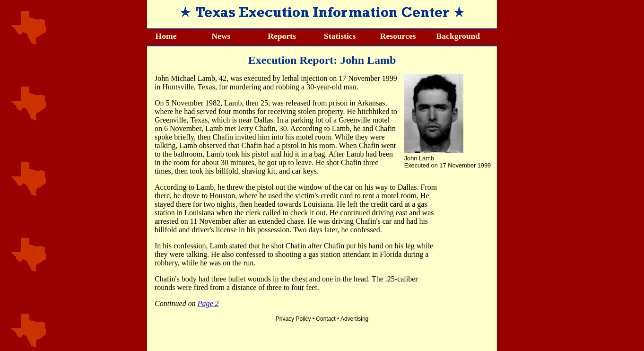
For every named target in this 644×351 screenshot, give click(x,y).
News (221, 36)
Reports (282, 36)
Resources (398, 36)
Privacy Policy (293, 319)
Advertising (354, 319)
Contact (326, 319)
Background (458, 36)
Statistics (340, 36)
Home (166, 36)
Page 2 (208, 303)
